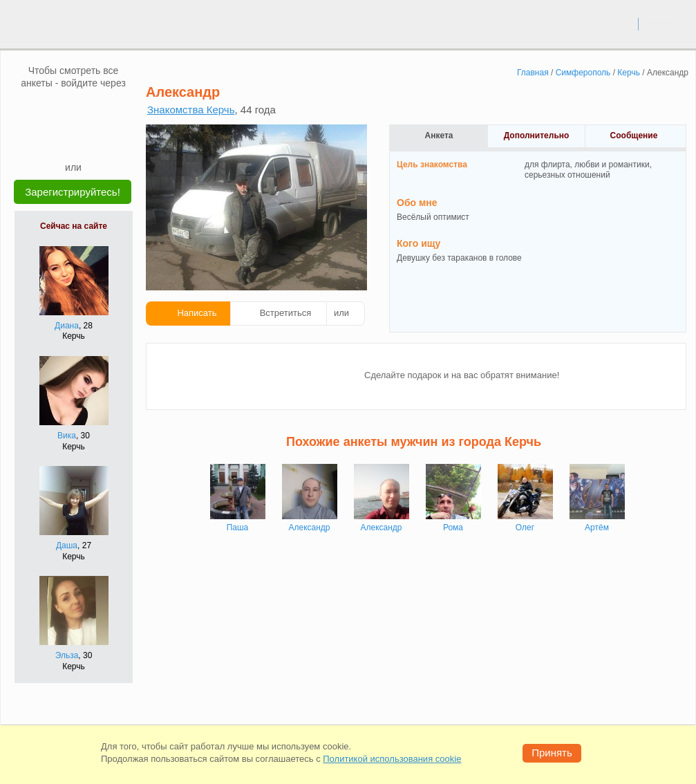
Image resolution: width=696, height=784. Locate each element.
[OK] (100, 110)
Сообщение (634, 136)
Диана (67, 326)
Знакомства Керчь (191, 110)
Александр (309, 528)
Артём (597, 528)
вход (622, 24)
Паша (238, 528)
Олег (525, 528)
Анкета (439, 136)
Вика (67, 436)
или (341, 313)
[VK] (47, 110)
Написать (197, 313)
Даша (67, 545)
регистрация (667, 24)
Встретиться (286, 313)
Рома (453, 528)
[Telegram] (86, 140)
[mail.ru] (73, 110)
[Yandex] (60, 140)
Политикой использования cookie (392, 759)
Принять (552, 753)
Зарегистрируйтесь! (73, 192)
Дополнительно (537, 136)
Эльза (67, 655)
